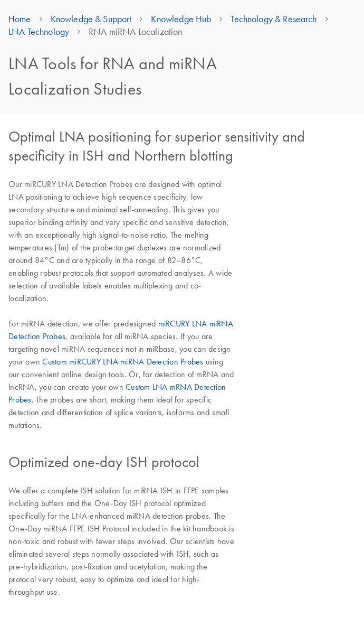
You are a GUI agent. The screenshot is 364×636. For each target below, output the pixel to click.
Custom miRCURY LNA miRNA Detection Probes (123, 361)
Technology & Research (274, 19)
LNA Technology (39, 32)
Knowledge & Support (91, 19)
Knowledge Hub (181, 19)
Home (20, 19)
